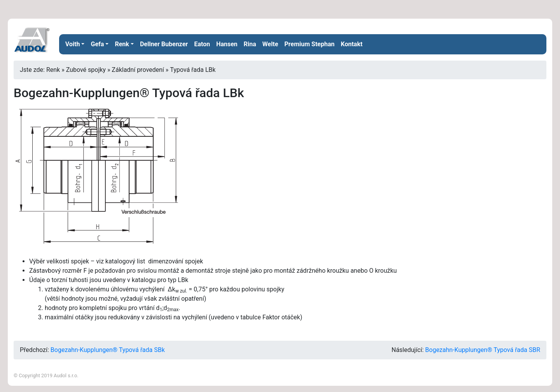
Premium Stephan (309, 44)
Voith (73, 44)
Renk (122, 44)
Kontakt (352, 44)
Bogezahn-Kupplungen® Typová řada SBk (108, 350)
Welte (270, 44)
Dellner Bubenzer (164, 44)
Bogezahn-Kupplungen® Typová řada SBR (483, 350)
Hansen (227, 44)
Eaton (202, 44)
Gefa (97, 44)
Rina (250, 44)
